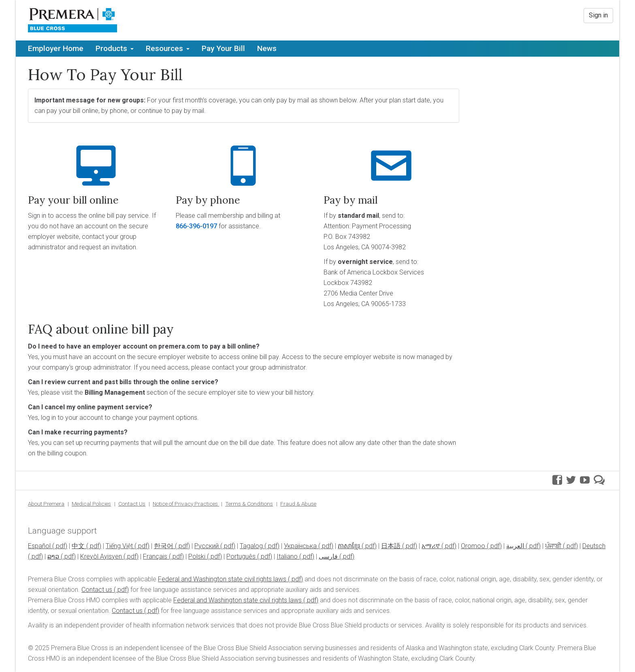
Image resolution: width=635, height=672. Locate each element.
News (267, 48)
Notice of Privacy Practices (186, 504)
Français (155, 556)
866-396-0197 (196, 226)
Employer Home (56, 48)
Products (115, 48)
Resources (168, 48)
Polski (197, 556)
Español (39, 546)
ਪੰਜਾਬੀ (553, 546)
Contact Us (132, 504)
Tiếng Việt (119, 546)
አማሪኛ (431, 546)
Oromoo (473, 546)
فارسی (328, 556)
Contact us (97, 590)
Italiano (287, 556)
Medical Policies (91, 504)
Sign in (598, 15)
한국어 (164, 546)
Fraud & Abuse (298, 504)
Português (241, 556)
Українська (300, 546)
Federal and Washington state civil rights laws (222, 579)
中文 (78, 546)
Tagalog (251, 546)
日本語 (391, 546)
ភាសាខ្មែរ (349, 546)
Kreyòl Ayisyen (101, 556)
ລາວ (53, 556)
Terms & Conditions (249, 504)
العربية (515, 546)
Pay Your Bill (223, 48)
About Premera (46, 504)
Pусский (207, 546)
